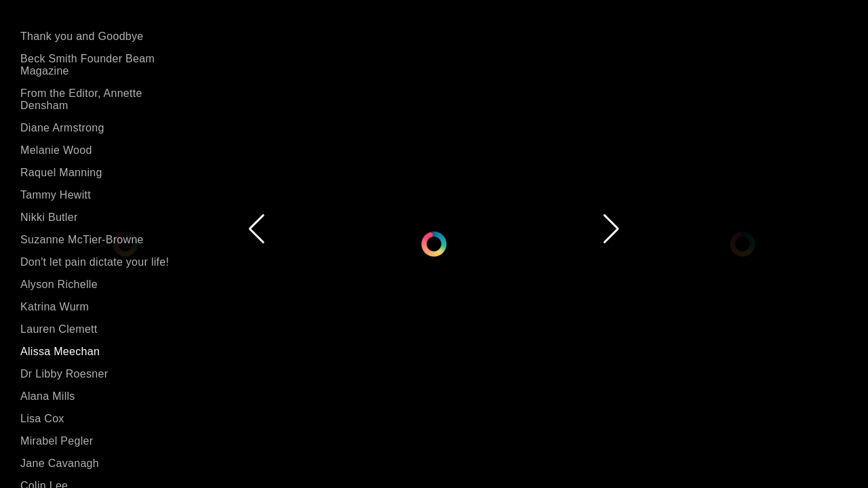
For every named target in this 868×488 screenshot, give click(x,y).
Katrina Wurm (55, 307)
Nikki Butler (49, 217)
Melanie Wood (56, 150)
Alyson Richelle (59, 284)
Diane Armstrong (62, 128)
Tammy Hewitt (56, 195)
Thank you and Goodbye (82, 36)
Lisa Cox (42, 419)
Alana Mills (48, 396)
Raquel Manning (61, 172)
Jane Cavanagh (60, 463)
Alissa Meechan (60, 351)
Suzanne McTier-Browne (82, 240)
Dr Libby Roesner (64, 374)
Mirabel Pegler (57, 441)
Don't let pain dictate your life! (95, 262)
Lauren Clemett (59, 329)
